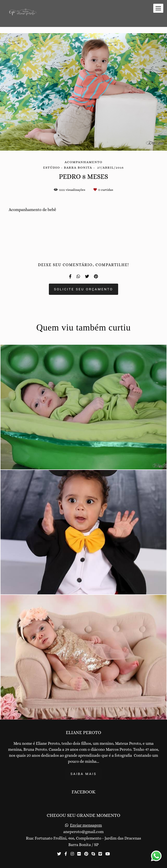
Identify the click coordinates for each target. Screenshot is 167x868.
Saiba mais (84, 774)
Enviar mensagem (86, 825)
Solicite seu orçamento (84, 289)
